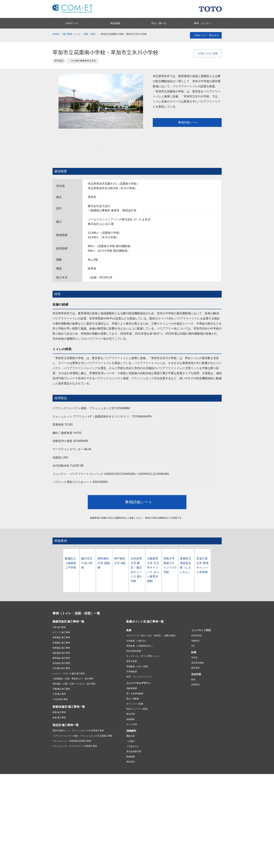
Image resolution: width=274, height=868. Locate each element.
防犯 (193, 673)
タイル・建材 (201, 788)
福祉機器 (85, 797)
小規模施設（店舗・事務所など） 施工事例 (73, 672)
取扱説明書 (86, 827)
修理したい (58, 832)
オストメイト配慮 (135, 697)
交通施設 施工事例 (61, 636)
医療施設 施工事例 (61, 641)
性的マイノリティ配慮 (137, 702)
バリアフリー (201, 793)
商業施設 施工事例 (61, 631)
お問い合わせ (87, 823)
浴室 (55, 793)
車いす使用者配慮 (135, 687)
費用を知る (117, 807)
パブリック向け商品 (90, 788)
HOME (56, 34)
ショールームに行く (148, 807)
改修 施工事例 (59, 711)
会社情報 (116, 821)
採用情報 (143, 830)
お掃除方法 (200, 797)
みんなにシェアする (242, 856)
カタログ (173, 784)
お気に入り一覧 (206, 35)
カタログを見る (171, 864)
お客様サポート (61, 819)
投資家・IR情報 (146, 825)
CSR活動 (116, 830)
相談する (143, 811)
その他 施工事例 (60, 693)
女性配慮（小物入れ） (137, 634)
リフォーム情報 (120, 798)
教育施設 (59, 61)
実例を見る (117, 811)
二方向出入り (133, 740)
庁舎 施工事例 (59, 621)
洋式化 (194, 651)
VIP (193, 639)
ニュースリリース (120, 834)
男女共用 (131, 707)
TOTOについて (119, 825)
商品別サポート (60, 827)
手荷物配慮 (132, 665)
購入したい (58, 836)
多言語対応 (196, 629)
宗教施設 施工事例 (61, 682)
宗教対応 (195, 634)
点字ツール (200, 806)
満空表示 (131, 755)
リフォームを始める (121, 803)
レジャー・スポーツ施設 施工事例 (69, 667)
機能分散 (131, 729)
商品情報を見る (103, 864)
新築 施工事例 (59, 706)
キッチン (57, 788)
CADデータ (34, 864)
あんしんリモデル (121, 784)
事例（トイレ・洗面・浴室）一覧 (76, 607)
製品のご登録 (87, 843)
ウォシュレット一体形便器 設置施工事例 (72, 734)
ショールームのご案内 (180, 819)
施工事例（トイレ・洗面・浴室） (80, 34)
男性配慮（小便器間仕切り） (140, 639)
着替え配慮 (132, 655)
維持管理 (195, 661)
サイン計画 (132, 718)
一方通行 (131, 734)
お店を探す (144, 803)
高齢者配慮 (132, 682)
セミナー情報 (240, 864)
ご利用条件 (61, 772)
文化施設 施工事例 (61, 662)
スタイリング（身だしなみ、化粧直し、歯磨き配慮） (152, 629)
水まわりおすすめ (176, 788)
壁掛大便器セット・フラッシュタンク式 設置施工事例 (78, 724)
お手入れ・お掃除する (63, 840)
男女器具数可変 (134, 745)
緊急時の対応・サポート (64, 823)
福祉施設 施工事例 (61, 646)
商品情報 (57, 784)
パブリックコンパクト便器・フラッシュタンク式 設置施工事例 (82, 729)
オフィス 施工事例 (61, 626)
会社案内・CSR (202, 801)
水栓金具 (57, 806)
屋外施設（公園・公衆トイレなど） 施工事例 (74, 677)
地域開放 (131, 713)
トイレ (56, 801)
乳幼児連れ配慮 (134, 644)
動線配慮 (131, 750)
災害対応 (195, 678)
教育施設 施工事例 (61, 651)
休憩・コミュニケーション (139, 670)
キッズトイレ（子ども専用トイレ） (143, 649)
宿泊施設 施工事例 (61, 656)
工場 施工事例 (59, 687)
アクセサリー (87, 793)
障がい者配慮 (133, 692)
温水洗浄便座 (198, 656)
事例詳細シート (187, 122)
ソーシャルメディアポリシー (116, 772)
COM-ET (173, 834)
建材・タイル (87, 801)
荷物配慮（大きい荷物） (138, 660)
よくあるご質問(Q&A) (91, 832)
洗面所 (56, 797)
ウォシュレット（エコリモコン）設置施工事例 (75, 739)
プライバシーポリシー (85, 772)
